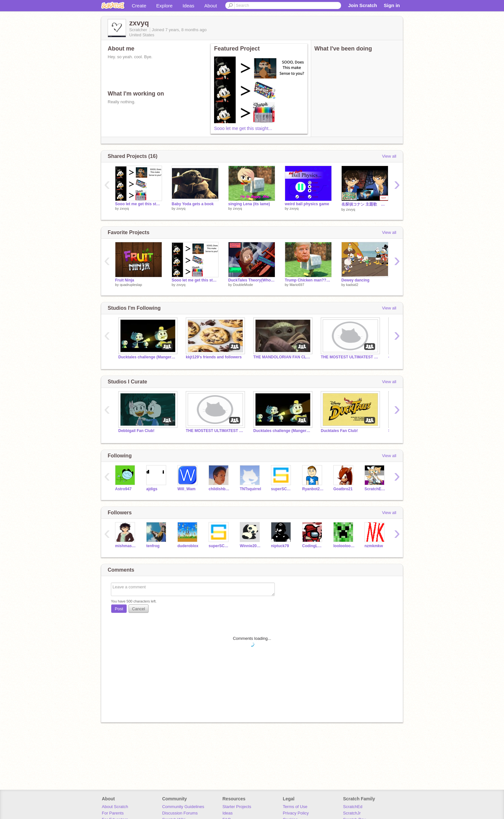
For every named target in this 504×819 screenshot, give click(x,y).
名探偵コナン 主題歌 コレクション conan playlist (365, 204)
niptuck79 (280, 546)
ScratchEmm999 (375, 489)
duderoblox (188, 546)
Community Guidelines (183, 807)
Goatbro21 (343, 489)
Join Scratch (363, 5)
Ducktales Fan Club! (339, 431)
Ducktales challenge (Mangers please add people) (147, 357)
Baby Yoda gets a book (193, 204)
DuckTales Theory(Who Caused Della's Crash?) (252, 280)
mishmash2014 (126, 546)
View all (389, 156)
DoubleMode (243, 285)
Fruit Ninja (125, 280)
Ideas (189, 6)
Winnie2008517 (251, 546)
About (211, 6)
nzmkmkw (374, 546)
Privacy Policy (296, 813)
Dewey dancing (355, 280)
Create (139, 6)
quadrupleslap (131, 285)
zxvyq (124, 208)
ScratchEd (353, 807)
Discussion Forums (180, 813)
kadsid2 (352, 285)
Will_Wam (186, 489)
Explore (164, 6)
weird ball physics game (307, 204)
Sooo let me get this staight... (243, 128)
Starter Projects (237, 807)
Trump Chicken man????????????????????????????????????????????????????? (308, 280)
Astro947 (123, 489)
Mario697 (297, 285)
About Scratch (115, 807)
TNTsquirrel (250, 489)
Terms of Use (295, 807)
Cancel (139, 609)
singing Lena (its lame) (249, 204)
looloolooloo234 (344, 546)
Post (119, 609)
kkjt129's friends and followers (214, 357)
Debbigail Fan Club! (136, 431)
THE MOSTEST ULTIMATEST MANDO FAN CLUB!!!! (350, 357)
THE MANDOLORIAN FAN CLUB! (282, 357)
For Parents (113, 813)
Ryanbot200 (313, 489)
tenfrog (153, 546)
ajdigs (152, 489)
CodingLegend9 (313, 546)
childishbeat (219, 489)
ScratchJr (352, 813)
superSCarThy (282, 489)
